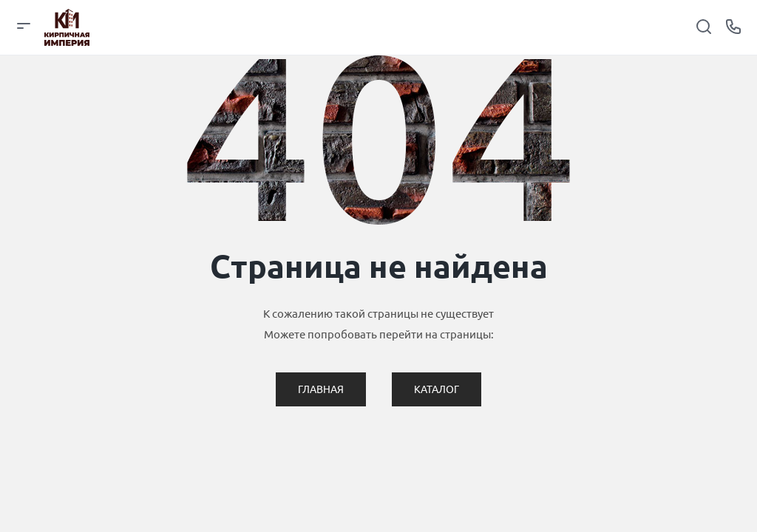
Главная (321, 389)
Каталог (437, 389)
